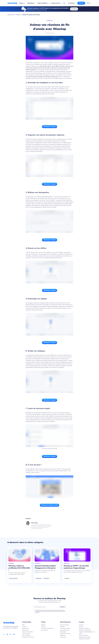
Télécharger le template (50, 127)
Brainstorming (25, 628)
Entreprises (18, 15)
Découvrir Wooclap (64, 625)
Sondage (24, 627)
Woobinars (63, 627)
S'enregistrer (74, 9)
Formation (73, 578)
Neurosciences (44, 630)
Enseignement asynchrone (28, 637)
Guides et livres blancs (65, 634)
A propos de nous (56, 3)
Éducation (43, 625)
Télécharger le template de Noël (49, 505)
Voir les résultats (26, 634)
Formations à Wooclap (65, 628)
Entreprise (43, 627)
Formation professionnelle (47, 628)
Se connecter (72, 3)
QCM (23, 625)
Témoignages (43, 578)
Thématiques (31, 3)
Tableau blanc (25, 630)
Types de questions (43, 3)
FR (89, 3)
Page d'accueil (11, 15)
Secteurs (22, 3)
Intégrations (51, 578)
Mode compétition (26, 635)
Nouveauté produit (13, 578)
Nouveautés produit (65, 630)
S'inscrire (81, 3)
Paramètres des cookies (84, 639)
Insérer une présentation (28, 632)
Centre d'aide (63, 637)
